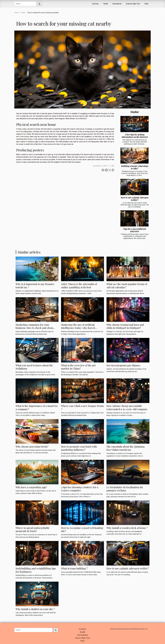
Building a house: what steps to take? (135, 167)
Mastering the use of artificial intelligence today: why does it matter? (78, 328)
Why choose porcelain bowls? (32, 447)
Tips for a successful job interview (135, 230)
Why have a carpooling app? (31, 487)
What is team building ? (74, 568)
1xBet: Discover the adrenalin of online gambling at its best (79, 286)
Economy (95, 4)
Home (17, 13)
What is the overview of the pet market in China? (78, 367)
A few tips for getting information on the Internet (135, 136)
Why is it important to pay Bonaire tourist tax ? (35, 286)
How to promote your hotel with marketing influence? (79, 448)
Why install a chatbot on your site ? (35, 609)
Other (146, 4)
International (117, 4)
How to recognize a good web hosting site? (82, 529)
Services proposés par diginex (123, 365)
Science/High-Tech (133, 4)
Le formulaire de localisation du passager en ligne (125, 489)
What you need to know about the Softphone (34, 367)
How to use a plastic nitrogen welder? (135, 199)
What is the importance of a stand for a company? (37, 407)
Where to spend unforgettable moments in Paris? (33, 529)
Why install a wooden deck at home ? (127, 528)
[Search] (25, 4)
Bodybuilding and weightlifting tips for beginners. (36, 570)
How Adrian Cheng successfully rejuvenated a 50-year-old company (127, 407)
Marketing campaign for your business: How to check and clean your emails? (34, 328)
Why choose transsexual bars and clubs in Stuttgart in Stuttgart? (125, 326)
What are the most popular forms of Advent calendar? (127, 286)
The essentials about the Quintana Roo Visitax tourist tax (126, 448)
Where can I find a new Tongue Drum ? (82, 407)
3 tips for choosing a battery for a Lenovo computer (80, 489)
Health (106, 4)
